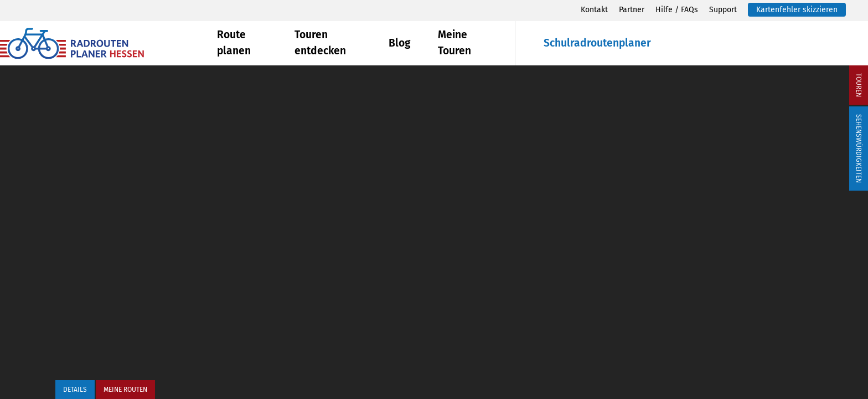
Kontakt (594, 10)
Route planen (234, 43)
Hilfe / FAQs (677, 10)
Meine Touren (454, 43)
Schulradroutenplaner (597, 43)
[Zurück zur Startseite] (108, 44)
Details (75, 390)
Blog (399, 43)
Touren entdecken (320, 43)
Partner (632, 10)
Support (723, 10)
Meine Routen (125, 390)
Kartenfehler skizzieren (797, 10)
